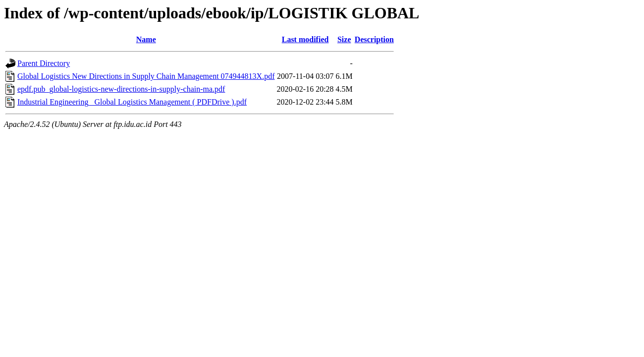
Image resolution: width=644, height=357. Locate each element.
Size (344, 39)
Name (146, 39)
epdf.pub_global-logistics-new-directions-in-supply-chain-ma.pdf (121, 89)
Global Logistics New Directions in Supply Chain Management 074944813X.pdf (146, 76)
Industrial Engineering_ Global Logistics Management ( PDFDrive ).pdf (132, 102)
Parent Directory (44, 63)
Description (374, 39)
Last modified (305, 39)
